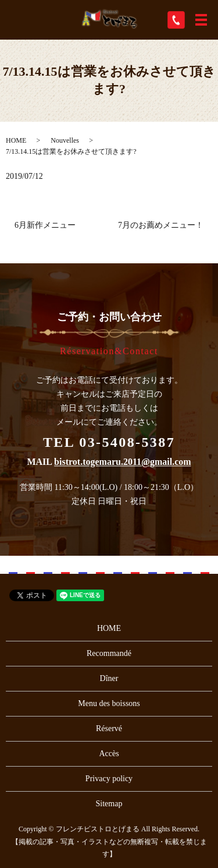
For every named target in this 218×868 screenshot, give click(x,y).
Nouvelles (65, 140)
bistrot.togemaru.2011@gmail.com (122, 462)
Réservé (109, 728)
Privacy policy (109, 779)
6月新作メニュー (45, 225)
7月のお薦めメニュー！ (161, 225)
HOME (16, 140)
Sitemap (109, 804)
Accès (109, 754)
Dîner (109, 678)
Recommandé (109, 653)
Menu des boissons (109, 703)
